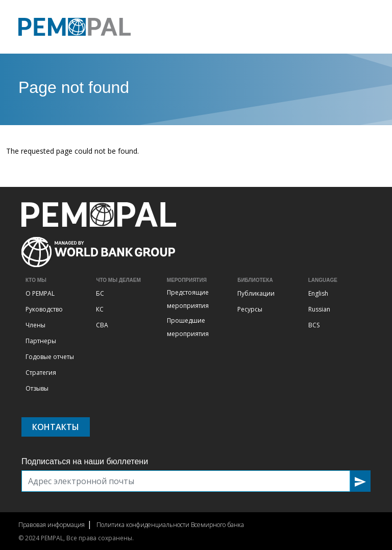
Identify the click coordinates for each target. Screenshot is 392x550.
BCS (314, 325)
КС (100, 309)
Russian (319, 309)
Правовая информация (52, 525)
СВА (102, 325)
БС (100, 293)
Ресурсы (250, 309)
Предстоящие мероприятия (188, 299)
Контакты (56, 427)
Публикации (256, 293)
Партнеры (41, 341)
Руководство (44, 309)
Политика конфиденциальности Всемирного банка (170, 525)
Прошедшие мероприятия (188, 327)
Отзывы (37, 388)
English (318, 293)
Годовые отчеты (50, 357)
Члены (35, 325)
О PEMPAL (40, 293)
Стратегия (41, 373)
